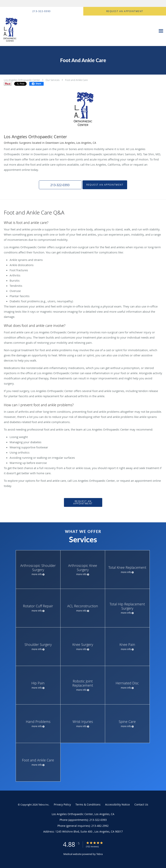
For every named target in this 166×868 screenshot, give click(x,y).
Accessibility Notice (117, 804)
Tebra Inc (43, 805)
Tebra (99, 854)
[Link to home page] (24, 31)
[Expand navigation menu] (161, 31)
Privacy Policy (62, 804)
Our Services (53, 80)
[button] (60, 185)
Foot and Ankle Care (76, 80)
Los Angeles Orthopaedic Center (22, 80)
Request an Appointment (105, 185)
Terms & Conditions (88, 804)
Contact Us (141, 804)
